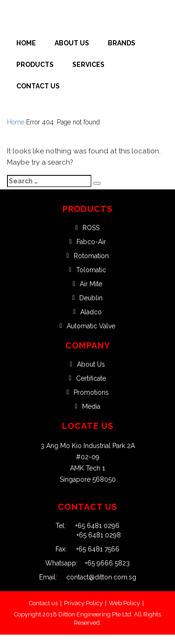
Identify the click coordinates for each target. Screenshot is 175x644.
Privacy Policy (83, 603)
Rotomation (91, 256)
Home (26, 43)
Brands (122, 43)
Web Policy (124, 603)
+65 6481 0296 (93, 526)
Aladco (91, 312)
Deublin (91, 298)
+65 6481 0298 (99, 535)
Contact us (43, 603)
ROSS (91, 228)
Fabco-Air (91, 242)
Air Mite (91, 284)
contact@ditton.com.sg (97, 577)
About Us (72, 43)
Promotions (91, 392)
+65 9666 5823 (104, 563)
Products (35, 65)
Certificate (91, 378)
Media (91, 406)
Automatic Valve (91, 326)
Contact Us (38, 86)
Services (88, 65)
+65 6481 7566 (93, 549)
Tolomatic (91, 270)
